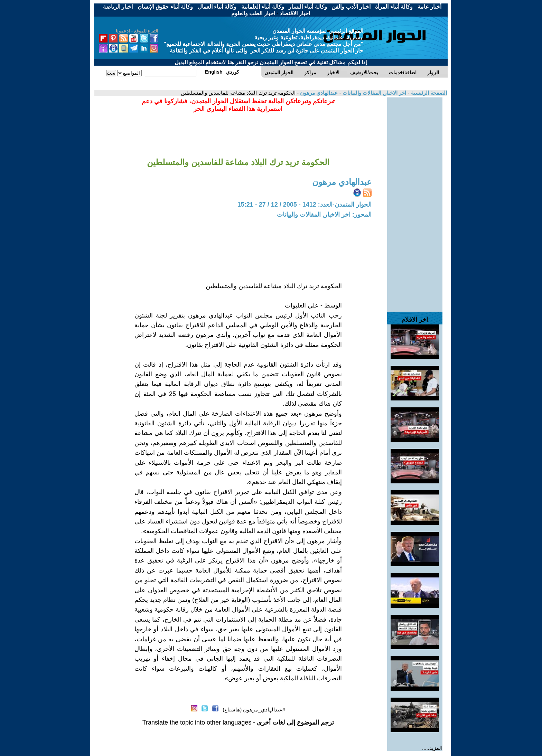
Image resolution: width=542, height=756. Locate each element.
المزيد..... (432, 748)
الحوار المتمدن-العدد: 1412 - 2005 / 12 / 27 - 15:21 (305, 205)
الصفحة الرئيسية (428, 93)
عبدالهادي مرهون (318, 93)
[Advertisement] (415, 201)
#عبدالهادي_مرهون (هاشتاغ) (254, 710)
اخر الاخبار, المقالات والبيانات (374, 93)
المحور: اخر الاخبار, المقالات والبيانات (324, 215)
